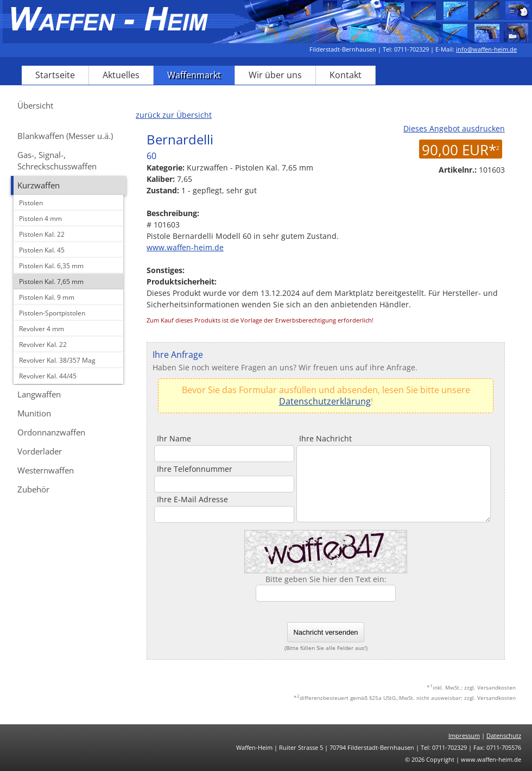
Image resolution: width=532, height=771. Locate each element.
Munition (34, 413)
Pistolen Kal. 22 (42, 234)
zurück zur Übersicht (174, 115)
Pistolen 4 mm (40, 219)
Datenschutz (504, 735)
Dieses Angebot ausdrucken (454, 128)
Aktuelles (121, 75)
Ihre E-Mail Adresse (192, 499)
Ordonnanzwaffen (51, 432)
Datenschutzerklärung (325, 401)
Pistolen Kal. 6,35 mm (51, 266)
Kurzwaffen (39, 185)
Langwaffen (39, 394)
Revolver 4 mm (42, 329)
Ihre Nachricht (325, 438)
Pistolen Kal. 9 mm (47, 297)
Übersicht (35, 105)
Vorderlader (40, 451)
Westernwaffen (46, 470)
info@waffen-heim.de (486, 49)
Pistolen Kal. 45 (42, 250)
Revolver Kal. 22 (43, 345)
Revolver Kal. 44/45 (48, 376)
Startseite (55, 75)
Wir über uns (275, 75)
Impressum (464, 735)
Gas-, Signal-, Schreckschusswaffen (57, 160)
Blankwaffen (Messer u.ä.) (65, 136)
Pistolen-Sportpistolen (52, 313)
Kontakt (346, 75)
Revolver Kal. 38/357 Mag (57, 360)
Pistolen (31, 203)
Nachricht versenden (325, 632)
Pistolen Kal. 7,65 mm (51, 282)
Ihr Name (174, 438)
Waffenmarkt (194, 75)
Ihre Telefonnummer (195, 469)
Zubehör (33, 489)
